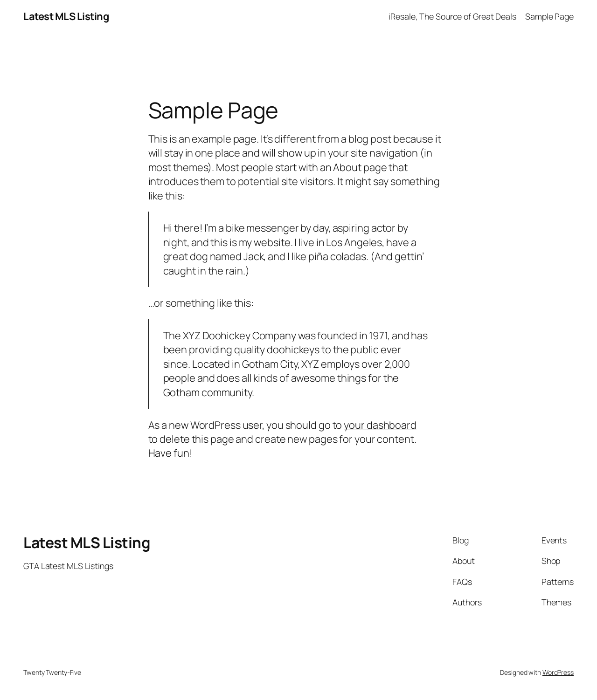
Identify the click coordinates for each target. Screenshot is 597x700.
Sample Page (549, 16)
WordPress (558, 672)
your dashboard (380, 425)
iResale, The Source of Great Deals (452, 16)
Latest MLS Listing (66, 16)
